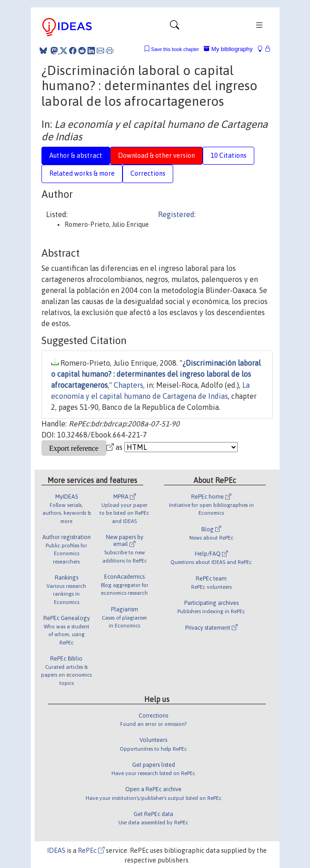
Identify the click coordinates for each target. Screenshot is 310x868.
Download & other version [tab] (156, 155)
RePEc (91, 851)
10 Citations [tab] (228, 155)
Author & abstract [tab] (76, 155)
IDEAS (56, 851)
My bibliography (228, 49)
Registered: (177, 214)
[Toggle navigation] (175, 27)
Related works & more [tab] (82, 173)
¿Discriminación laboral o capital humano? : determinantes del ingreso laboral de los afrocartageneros (156, 374)
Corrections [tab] (148, 173)
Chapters (129, 385)
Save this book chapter (175, 49)
